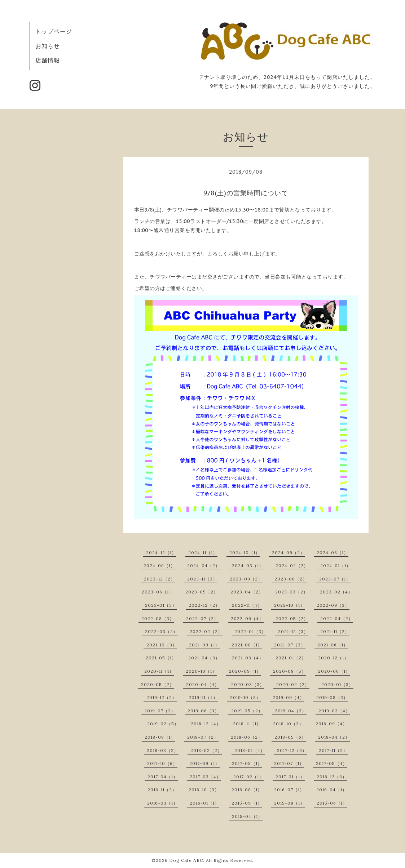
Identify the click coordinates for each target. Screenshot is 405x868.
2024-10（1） (245, 553)
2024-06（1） (159, 566)
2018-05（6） (290, 737)
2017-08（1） (247, 763)
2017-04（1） (163, 777)
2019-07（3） (160, 711)
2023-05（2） (202, 592)
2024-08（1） (333, 553)
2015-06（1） (332, 803)
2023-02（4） (336, 592)
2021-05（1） (161, 658)
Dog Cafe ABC (186, 860)
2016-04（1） (332, 790)
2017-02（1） (248, 777)
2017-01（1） (290, 777)
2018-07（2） (203, 737)
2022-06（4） (247, 618)
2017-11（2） (333, 750)
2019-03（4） (334, 711)
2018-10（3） (288, 724)
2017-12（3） (292, 750)
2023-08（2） (291, 579)
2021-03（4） (248, 658)
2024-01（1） (336, 566)
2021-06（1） (333, 645)
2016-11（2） (162, 790)
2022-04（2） (337, 618)
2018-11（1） (247, 724)
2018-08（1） (160, 737)
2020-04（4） (203, 684)
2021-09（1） (204, 645)
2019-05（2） (247, 711)
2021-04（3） (204, 658)
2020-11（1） (159, 671)
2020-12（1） (333, 658)
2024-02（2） (292, 566)
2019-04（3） (291, 711)
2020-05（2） (158, 684)
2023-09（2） (246, 579)
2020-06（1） (334, 671)
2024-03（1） (248, 566)
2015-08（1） (289, 803)
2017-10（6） (162, 763)
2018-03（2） (163, 750)
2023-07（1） (335, 579)
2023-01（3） (161, 605)
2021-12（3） (293, 631)
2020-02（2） (293, 684)
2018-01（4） (250, 750)
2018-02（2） (206, 750)
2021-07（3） (290, 645)
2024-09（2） (288, 553)
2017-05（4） (332, 763)
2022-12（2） (204, 605)
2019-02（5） (163, 724)
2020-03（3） (248, 684)
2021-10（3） (162, 645)
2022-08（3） (158, 618)
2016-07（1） (289, 790)
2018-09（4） (331, 724)
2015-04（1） (247, 816)
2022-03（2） (161, 631)
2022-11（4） (247, 605)
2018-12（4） (206, 724)
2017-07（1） (289, 763)
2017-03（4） (205, 777)
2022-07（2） (202, 618)
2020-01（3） (337, 684)
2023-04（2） (247, 592)
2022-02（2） (206, 631)
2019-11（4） (203, 697)
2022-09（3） (333, 605)
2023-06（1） (158, 592)
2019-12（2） (162, 697)
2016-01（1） (204, 803)
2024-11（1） (203, 553)
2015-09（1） (247, 803)
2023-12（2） (160, 579)
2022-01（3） (250, 631)
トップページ (54, 31)
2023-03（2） (292, 592)
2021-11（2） (335, 631)
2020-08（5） (290, 671)
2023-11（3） (202, 579)
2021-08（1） (247, 645)
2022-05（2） (292, 618)
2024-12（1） (161, 553)
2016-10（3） (204, 790)
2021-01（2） (291, 658)
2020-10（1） (201, 671)
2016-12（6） (332, 777)
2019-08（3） (332, 697)
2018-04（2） (334, 737)
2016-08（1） (247, 790)
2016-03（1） (162, 803)
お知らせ (48, 46)
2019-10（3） (245, 697)
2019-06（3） (203, 711)
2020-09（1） (245, 671)
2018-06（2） (247, 737)
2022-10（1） (289, 605)
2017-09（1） (204, 763)
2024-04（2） (204, 566)
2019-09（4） (289, 697)
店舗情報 (48, 60)
